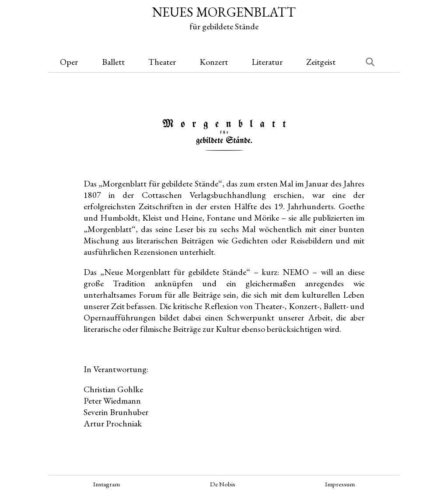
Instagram (107, 484)
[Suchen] (365, 62)
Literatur (267, 62)
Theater (162, 62)
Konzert (214, 62)
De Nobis (223, 484)
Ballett (113, 62)
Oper (69, 62)
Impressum (340, 484)
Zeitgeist (321, 62)
